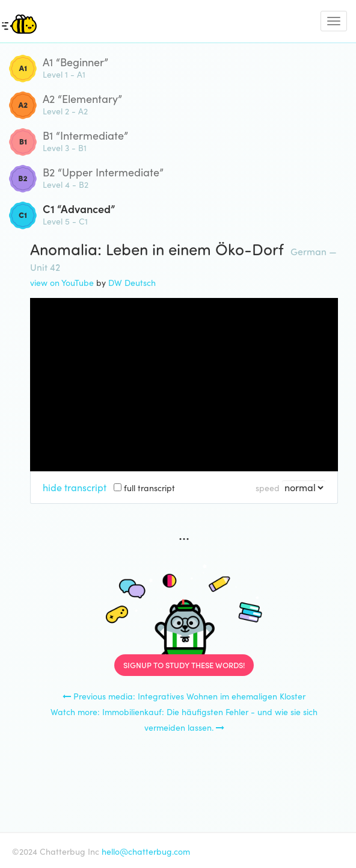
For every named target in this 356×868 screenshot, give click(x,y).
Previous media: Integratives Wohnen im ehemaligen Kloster (184, 696)
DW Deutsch (132, 282)
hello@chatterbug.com (146, 851)
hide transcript (75, 487)
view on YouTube (62, 282)
